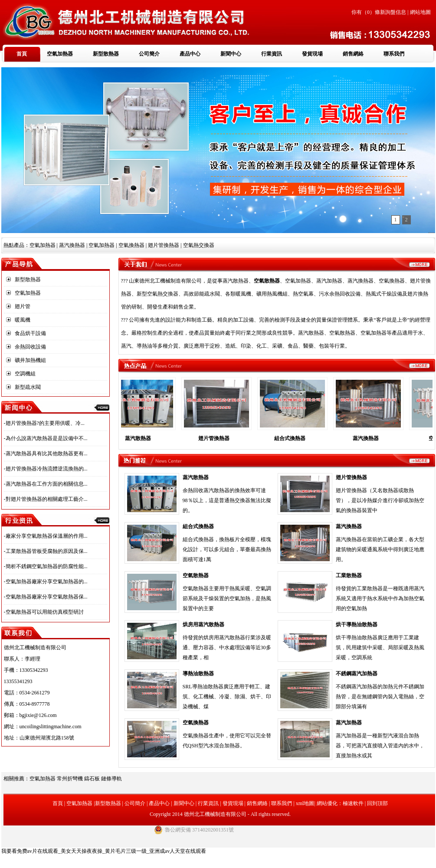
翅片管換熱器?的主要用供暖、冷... (45, 423)
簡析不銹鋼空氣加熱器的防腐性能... (47, 566)
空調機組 (25, 374)
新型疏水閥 (28, 387)
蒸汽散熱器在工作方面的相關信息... (47, 484)
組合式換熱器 (295, 438)
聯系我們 (394, 54)
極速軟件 (353, 803)
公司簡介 (149, 54)
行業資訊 (272, 54)
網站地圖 (420, 12)
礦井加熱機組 (30, 360)
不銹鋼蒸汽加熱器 (357, 674)
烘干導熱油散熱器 (357, 625)
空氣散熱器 (196, 575)
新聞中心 (231, 54)
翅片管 (23, 306)
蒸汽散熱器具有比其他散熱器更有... (47, 454)
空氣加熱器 (60, 54)
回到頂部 (377, 803)
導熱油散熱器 (198, 674)
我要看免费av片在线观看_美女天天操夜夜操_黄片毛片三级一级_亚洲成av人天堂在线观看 (104, 851)
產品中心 (190, 54)
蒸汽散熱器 (236, 281)
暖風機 (23, 320)
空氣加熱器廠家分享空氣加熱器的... (47, 582)
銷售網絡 (353, 54)
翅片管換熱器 (219, 438)
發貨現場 (312, 54)
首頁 (22, 54)
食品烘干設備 (30, 333)
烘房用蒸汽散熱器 (203, 625)
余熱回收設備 (30, 347)
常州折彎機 (70, 779)
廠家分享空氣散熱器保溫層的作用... (47, 536)
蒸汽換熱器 (72, 245)
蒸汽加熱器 (349, 723)
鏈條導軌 (111, 779)
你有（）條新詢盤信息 (379, 12)
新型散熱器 (106, 54)
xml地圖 (305, 803)
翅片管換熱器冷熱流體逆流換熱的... (47, 469)
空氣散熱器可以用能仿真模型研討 (45, 612)
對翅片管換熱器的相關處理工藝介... (47, 499)
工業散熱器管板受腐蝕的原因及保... (47, 551)
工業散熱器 (349, 575)
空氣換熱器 (196, 723)
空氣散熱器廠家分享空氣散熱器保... (47, 597)
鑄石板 (92, 779)
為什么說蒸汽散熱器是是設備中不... (47, 438)
